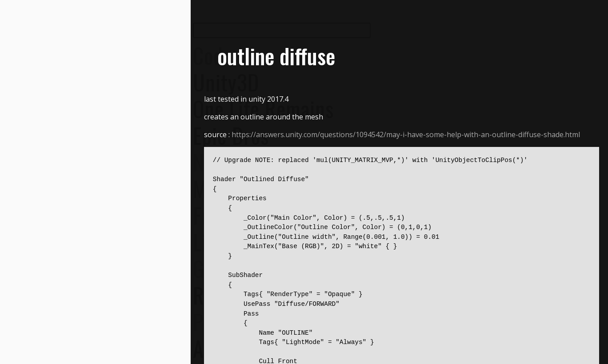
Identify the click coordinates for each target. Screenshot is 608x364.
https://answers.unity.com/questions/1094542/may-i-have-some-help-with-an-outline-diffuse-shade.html (406, 135)
